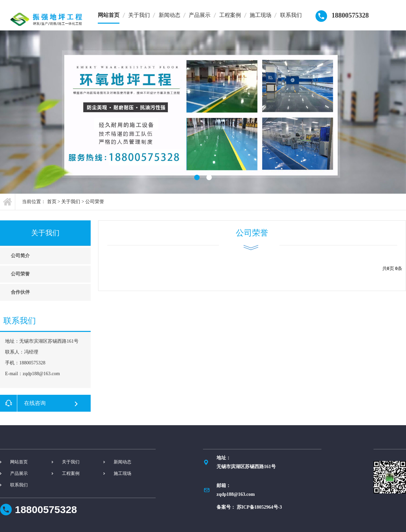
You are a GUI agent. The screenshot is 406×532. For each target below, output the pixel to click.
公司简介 (20, 256)
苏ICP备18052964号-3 (260, 507)
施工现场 (261, 15)
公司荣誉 (95, 202)
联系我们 (291, 15)
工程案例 (230, 15)
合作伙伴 (20, 292)
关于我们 (139, 15)
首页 (52, 202)
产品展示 (200, 15)
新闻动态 (170, 15)
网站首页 (109, 15)
